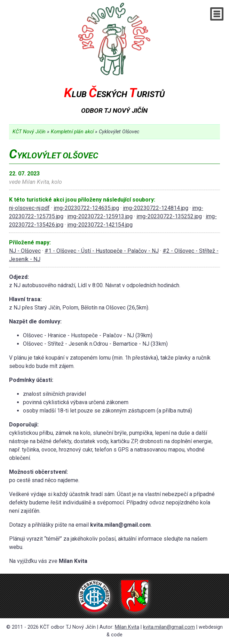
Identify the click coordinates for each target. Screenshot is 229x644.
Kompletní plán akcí (72, 132)
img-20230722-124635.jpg (86, 208)
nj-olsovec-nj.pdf (29, 208)
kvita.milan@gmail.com (169, 627)
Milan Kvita (127, 627)
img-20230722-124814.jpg (156, 208)
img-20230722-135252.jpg (169, 216)
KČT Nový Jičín (29, 132)
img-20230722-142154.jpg (100, 225)
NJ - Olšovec (25, 251)
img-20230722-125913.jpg (100, 216)
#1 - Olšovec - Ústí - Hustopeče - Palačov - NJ (102, 251)
